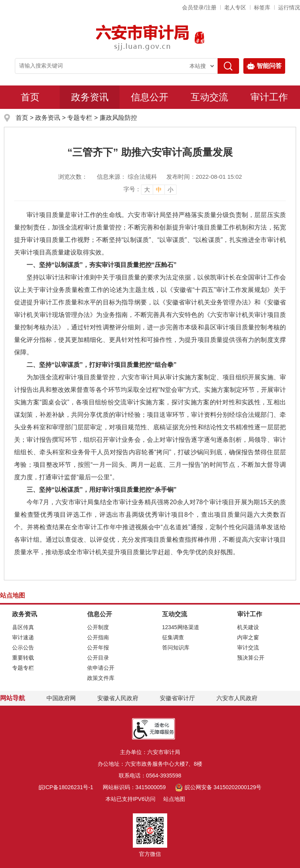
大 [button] (147, 189)
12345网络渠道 (181, 627)
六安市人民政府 (237, 698)
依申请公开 (101, 668)
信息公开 (150, 97)
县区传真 (23, 627)
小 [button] (171, 189)
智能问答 (264, 66)
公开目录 (98, 658)
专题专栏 (80, 118)
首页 (30, 97)
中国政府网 (61, 698)
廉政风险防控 (118, 118)
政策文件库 (101, 678)
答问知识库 (176, 647)
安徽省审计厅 (177, 698)
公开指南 (98, 637)
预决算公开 (251, 658)
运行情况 (289, 7)
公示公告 (23, 647)
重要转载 (23, 658)
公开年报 (98, 647)
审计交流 (248, 647)
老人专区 (235, 7)
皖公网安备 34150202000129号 (218, 787)
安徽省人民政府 (118, 698)
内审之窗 (248, 637)
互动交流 (209, 97)
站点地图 (174, 799)
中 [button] (159, 189)
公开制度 (98, 627)
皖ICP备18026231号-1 (66, 787)
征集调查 (173, 637)
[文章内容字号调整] (150, 189)
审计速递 (23, 637)
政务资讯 (90, 97)
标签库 (262, 7)
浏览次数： (73, 177)
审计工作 (269, 97)
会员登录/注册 (199, 7)
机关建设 (248, 627)
